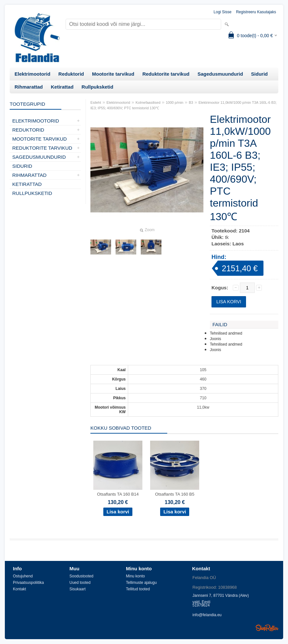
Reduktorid (71, 74)
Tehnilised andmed (226, 333)
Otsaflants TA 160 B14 (118, 494)
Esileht (96, 102)
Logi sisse (223, 12)
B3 (191, 102)
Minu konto (135, 576)
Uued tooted (80, 583)
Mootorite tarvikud (113, 74)
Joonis (216, 339)
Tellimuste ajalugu (141, 583)
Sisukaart (77, 589)
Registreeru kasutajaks (256, 12)
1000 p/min (175, 102)
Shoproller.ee (267, 628)
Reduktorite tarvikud (166, 74)
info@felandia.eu (207, 615)
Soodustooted (81, 576)
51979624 (201, 605)
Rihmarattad (29, 87)
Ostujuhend (23, 576)
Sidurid (260, 74)
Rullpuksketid (98, 87)
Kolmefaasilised (148, 102)
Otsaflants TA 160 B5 (175, 494)
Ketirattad (62, 87)
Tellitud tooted (138, 589)
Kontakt (20, 589)
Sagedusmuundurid (220, 74)
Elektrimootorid (32, 74)
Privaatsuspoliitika (28, 583)
